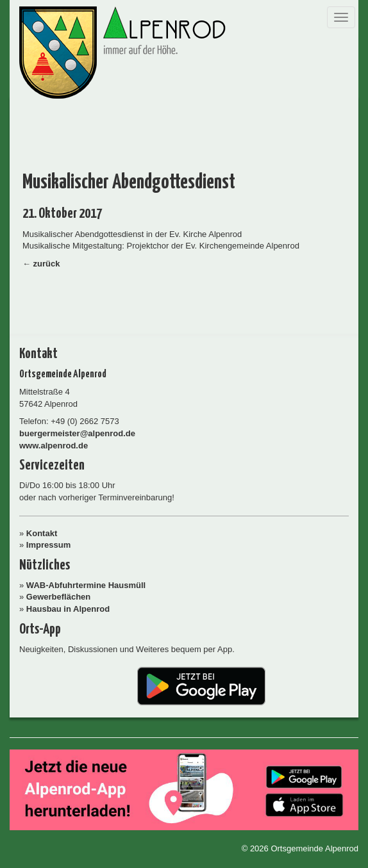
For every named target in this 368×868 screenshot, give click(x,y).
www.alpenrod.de (54, 446)
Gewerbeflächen (58, 597)
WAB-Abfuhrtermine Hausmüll (86, 585)
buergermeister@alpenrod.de (77, 433)
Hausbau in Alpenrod (68, 609)
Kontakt (42, 533)
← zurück (41, 264)
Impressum (48, 545)
